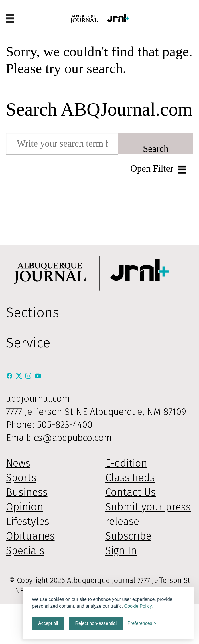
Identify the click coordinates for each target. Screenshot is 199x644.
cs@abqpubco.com (73, 438)
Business (27, 492)
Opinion (25, 507)
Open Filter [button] (152, 168)
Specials (25, 551)
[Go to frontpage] (100, 19)
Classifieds (130, 478)
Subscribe (128, 536)
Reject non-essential (96, 623)
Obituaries (30, 536)
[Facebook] (11, 376)
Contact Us (131, 492)
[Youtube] (38, 376)
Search (156, 149)
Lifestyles (28, 522)
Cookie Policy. (139, 606)
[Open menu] (10, 19)
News (18, 463)
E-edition (126, 463)
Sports (21, 478)
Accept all (48, 623)
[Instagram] (30, 376)
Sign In (121, 551)
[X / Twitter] (20, 376)
